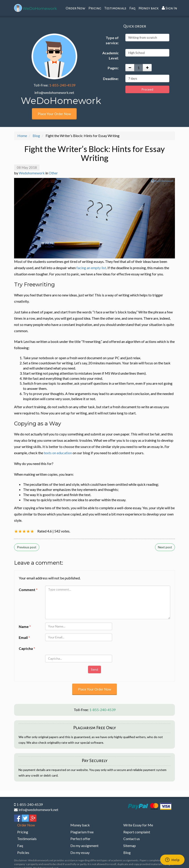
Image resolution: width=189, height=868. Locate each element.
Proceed (147, 89)
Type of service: (112, 40)
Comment (28, 590)
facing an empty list (91, 268)
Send (94, 669)
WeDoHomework (40, 8)
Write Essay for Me (138, 825)
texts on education (58, 453)
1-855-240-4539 (62, 85)
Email (24, 637)
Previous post (27, 547)
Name (25, 626)
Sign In (169, 8)
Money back (149, 8)
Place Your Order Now (54, 114)
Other (53, 173)
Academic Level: (110, 55)
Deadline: (111, 79)
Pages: (113, 68)
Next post (165, 547)
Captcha (27, 648)
